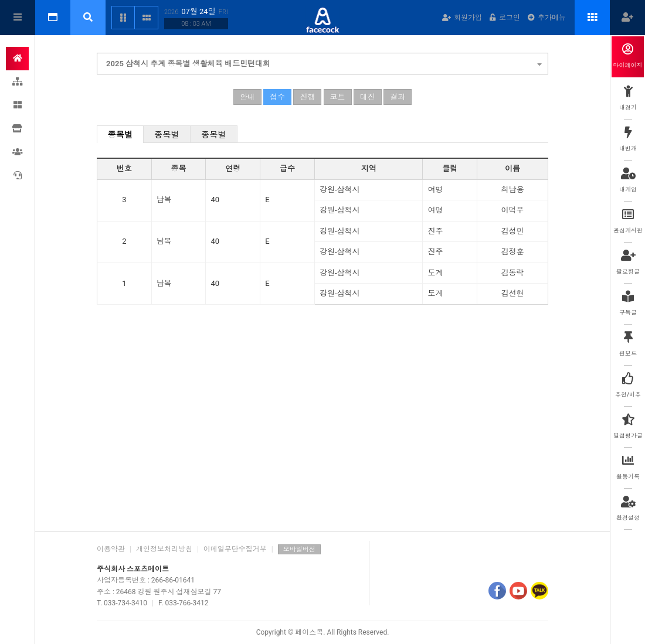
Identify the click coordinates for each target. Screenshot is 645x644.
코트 (338, 97)
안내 (247, 97)
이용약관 (111, 549)
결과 (398, 97)
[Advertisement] (322, 432)
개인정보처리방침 (164, 549)
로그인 (505, 18)
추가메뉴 (547, 18)
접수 (277, 97)
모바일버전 (299, 549)
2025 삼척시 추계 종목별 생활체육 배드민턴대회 (324, 62)
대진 (368, 97)
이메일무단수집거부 (235, 549)
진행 (307, 97)
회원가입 (462, 18)
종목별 (120, 135)
